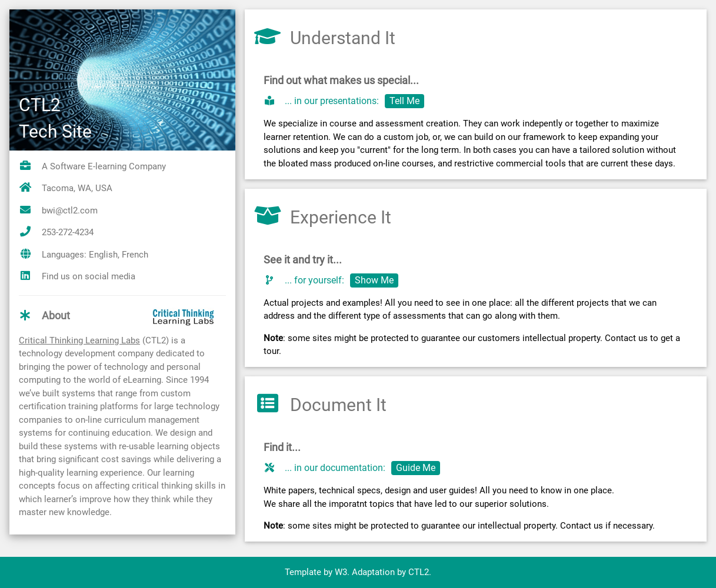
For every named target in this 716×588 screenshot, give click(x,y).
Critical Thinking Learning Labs (79, 340)
